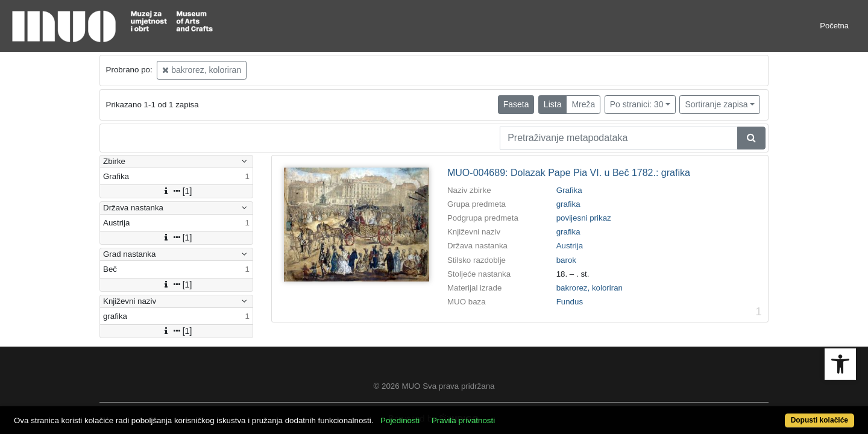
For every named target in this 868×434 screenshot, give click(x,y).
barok (566, 260)
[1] (177, 191)
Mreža (583, 104)
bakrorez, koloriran (202, 70)
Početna (834, 26)
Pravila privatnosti (507, 414)
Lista (553, 104)
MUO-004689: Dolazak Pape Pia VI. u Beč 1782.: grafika (569, 173)
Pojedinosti (443, 414)
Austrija (570, 246)
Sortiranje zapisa (716, 104)
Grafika (569, 190)
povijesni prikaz (584, 218)
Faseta (516, 104)
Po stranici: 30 (637, 104)
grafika (568, 204)
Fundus (570, 302)
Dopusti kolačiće (773, 414)
